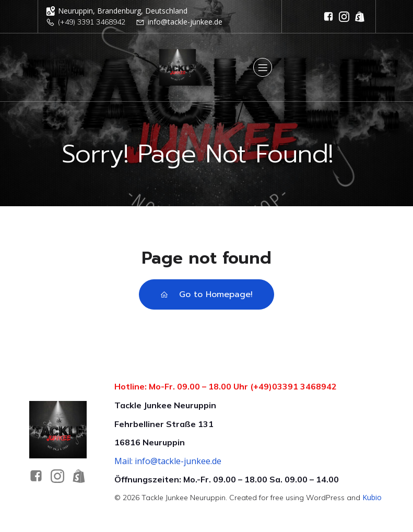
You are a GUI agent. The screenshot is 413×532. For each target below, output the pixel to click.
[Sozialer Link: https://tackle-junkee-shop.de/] (360, 17)
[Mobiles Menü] (263, 67)
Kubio (372, 497)
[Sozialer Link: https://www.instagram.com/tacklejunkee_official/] (344, 17)
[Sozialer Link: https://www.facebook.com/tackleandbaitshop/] (328, 17)
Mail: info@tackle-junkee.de (168, 461)
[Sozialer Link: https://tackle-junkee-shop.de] (83, 476)
